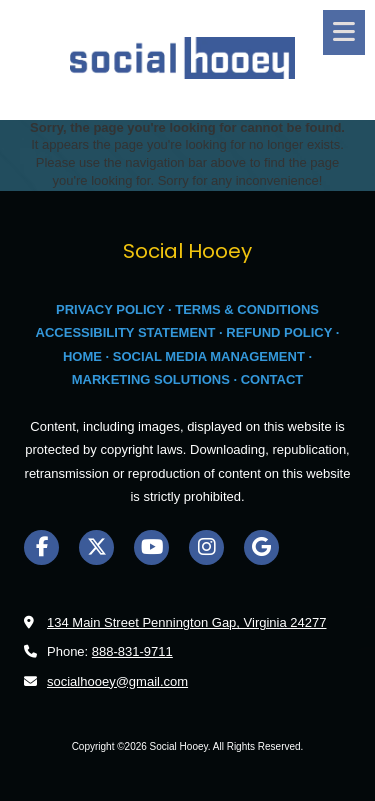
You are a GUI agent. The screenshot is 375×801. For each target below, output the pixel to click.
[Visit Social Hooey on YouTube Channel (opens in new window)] (151, 547)
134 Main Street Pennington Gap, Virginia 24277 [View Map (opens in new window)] (186, 622)
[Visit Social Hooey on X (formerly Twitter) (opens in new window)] (96, 547)
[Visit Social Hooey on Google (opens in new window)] (261, 547)
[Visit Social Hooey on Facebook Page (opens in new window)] (41, 547)
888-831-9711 (132, 651)
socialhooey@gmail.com (117, 681)
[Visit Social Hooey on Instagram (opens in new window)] (206, 547)
